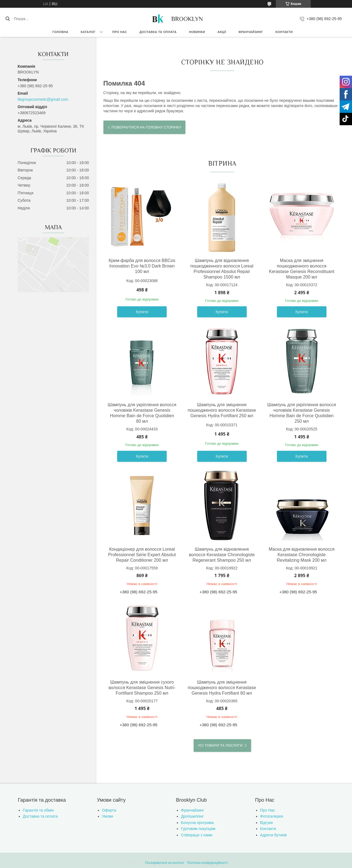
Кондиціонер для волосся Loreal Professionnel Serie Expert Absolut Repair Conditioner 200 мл (142, 555)
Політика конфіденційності (207, 863)
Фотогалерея (272, 816)
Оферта (109, 810)
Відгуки (267, 823)
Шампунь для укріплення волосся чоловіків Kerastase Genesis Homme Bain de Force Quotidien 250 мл (301, 413)
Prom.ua (202, 858)
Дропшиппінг (192, 816)
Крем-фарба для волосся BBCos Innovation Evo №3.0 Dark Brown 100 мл (142, 266)
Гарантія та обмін (38, 810)
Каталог (88, 32)
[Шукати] (8, 19)
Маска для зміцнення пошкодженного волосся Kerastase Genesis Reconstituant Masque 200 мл (300, 269)
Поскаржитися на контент (165, 863)
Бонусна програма (197, 823)
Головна (61, 32)
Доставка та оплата (158, 32)
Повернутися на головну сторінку (146, 127)
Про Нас (268, 810)
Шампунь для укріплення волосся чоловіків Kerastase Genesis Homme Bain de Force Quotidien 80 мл (142, 413)
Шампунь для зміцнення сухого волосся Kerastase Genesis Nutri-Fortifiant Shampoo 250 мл (142, 688)
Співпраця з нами (197, 835)
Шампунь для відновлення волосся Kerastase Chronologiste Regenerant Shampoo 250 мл (221, 555)
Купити (142, 312)
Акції (222, 32)
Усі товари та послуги (220, 745)
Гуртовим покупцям (198, 829)
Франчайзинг (251, 32)
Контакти (284, 32)
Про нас (120, 32)
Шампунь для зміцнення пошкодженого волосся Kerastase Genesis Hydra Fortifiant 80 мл (221, 688)
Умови (108, 816)
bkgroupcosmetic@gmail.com (43, 99)
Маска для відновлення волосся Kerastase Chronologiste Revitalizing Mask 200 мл (300, 555)
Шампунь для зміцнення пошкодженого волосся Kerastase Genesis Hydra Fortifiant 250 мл (221, 410)
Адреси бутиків (273, 835)
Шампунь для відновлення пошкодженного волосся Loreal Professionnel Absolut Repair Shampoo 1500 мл (221, 269)
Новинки (197, 32)
